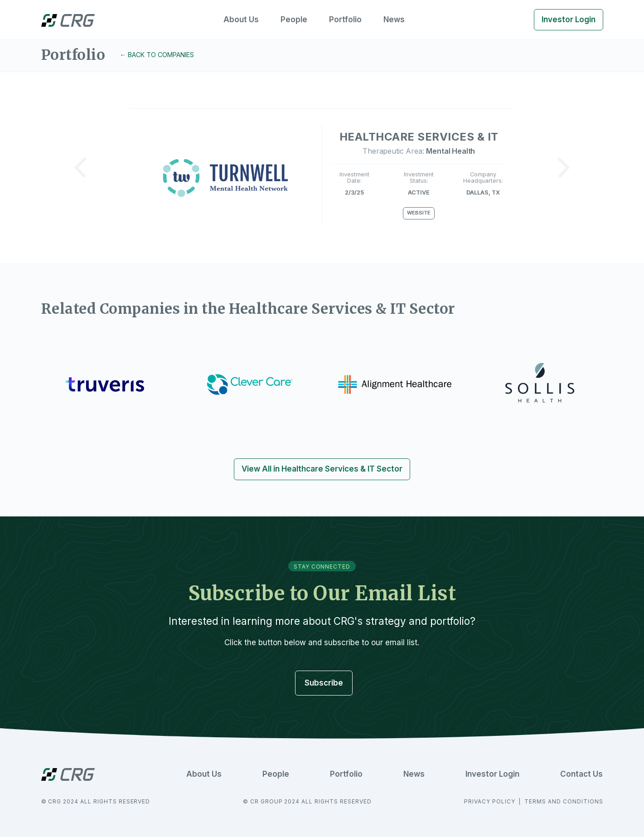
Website (419, 213)
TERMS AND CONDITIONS (564, 801)
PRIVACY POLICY (490, 801)
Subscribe (324, 683)
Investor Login (569, 19)
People (294, 19)
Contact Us (581, 774)
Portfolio (345, 19)
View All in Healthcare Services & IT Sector (322, 469)
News (394, 19)
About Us (241, 19)
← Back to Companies (157, 55)
